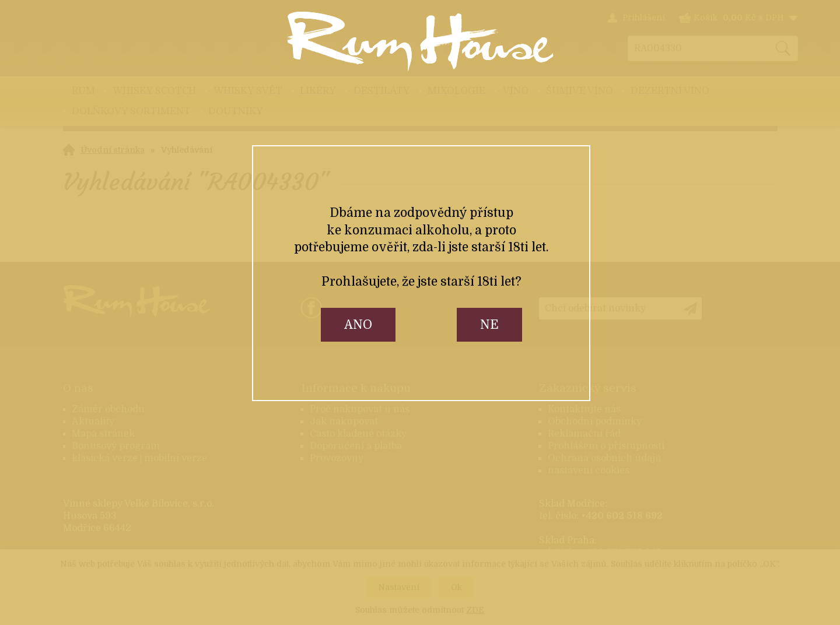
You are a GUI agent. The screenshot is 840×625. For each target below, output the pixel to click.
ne (489, 325)
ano (358, 325)
